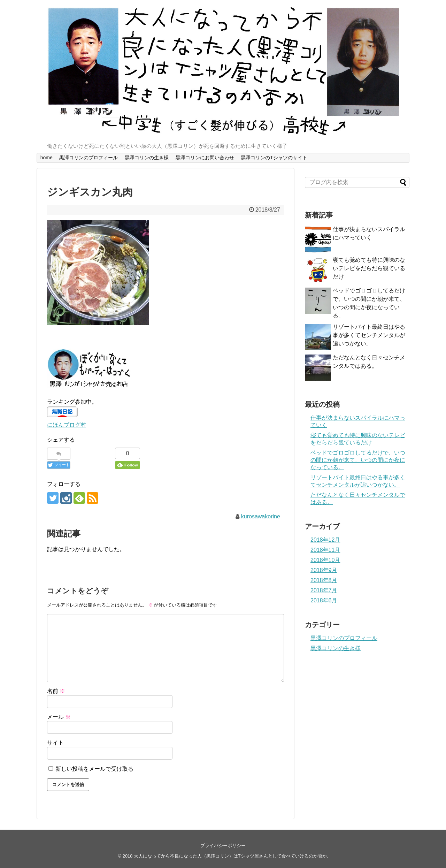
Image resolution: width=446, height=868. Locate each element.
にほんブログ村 (67, 425)
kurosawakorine (261, 516)
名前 (56, 691)
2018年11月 (325, 550)
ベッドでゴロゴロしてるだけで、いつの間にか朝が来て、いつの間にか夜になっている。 (358, 460)
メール (59, 717)
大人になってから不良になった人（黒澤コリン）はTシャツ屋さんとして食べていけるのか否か (230, 856)
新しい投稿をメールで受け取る (94, 769)
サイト (55, 743)
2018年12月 (325, 540)
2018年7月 (324, 590)
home (47, 158)
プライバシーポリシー (223, 846)
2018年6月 (324, 600)
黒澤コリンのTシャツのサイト (274, 158)
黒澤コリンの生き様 (147, 158)
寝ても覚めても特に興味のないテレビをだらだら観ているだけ (369, 268)
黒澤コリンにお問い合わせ (205, 158)
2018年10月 (325, 560)
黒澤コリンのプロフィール (89, 158)
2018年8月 (324, 580)
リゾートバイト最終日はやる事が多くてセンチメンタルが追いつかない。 (369, 335)
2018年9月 (324, 570)
